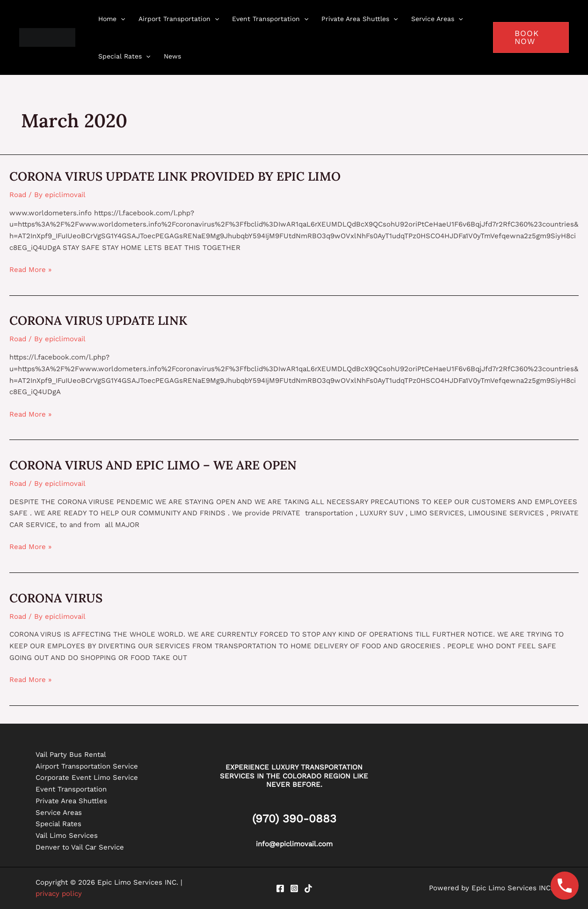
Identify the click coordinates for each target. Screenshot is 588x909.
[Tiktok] (308, 888)
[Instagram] (294, 888)
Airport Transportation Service (87, 766)
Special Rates (58, 824)
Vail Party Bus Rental (71, 755)
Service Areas (59, 813)
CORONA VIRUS (56, 598)
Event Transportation (71, 789)
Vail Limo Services (67, 836)
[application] (121, 19)
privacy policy (59, 894)
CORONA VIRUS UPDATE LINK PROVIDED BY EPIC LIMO (175, 176)
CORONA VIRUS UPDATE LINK (98, 320)
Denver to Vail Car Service (80, 847)
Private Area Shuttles (71, 801)
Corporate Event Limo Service (87, 777)
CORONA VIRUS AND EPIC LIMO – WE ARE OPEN (153, 465)
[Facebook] (280, 888)
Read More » (30, 269)
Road (18, 195)
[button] (531, 37)
